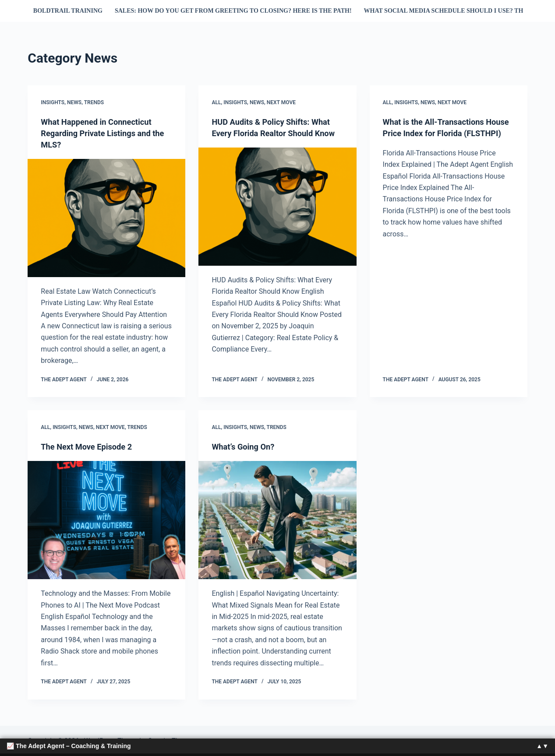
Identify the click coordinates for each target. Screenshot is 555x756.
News (74, 102)
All (216, 102)
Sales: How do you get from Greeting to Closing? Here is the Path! (233, 11)
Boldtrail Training (68, 11)
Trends (94, 102)
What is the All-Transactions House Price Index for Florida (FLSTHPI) (440, 133)
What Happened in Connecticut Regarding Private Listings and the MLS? (101, 133)
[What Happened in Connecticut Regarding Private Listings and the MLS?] (106, 218)
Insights (53, 102)
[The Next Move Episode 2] (106, 520)
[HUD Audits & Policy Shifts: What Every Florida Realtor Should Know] (277, 218)
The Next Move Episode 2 (91, 447)
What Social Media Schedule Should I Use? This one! (455, 11)
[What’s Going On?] (277, 520)
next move (281, 102)
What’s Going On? (246, 447)
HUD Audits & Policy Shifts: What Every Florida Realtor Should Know (276, 133)
